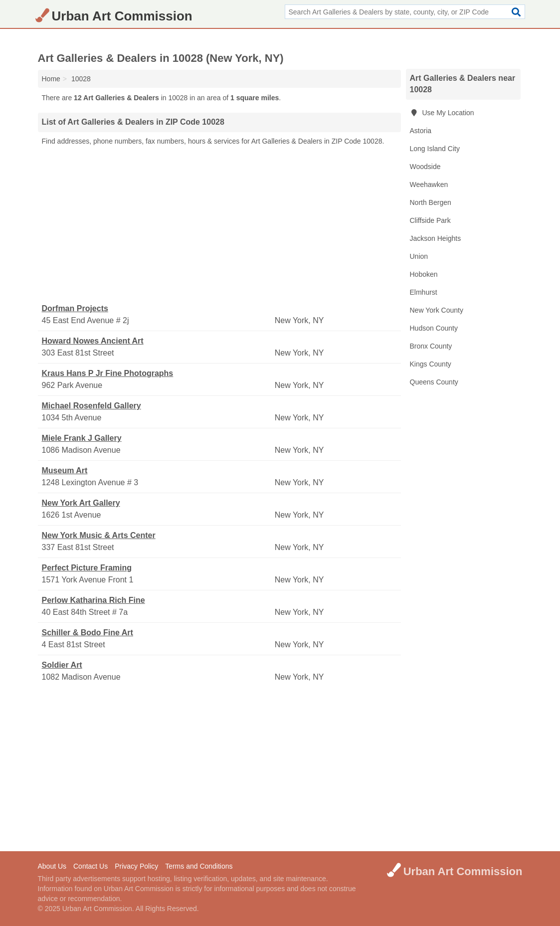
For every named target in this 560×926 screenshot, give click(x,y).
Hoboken (424, 274)
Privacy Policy (136, 866)
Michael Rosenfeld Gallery (92, 406)
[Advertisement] (219, 225)
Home (51, 79)
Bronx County (431, 346)
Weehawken (429, 185)
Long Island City (435, 149)
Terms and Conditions (199, 866)
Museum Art (65, 470)
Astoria (421, 131)
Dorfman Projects (75, 308)
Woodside (425, 167)
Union (419, 256)
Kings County (431, 364)
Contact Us (91, 866)
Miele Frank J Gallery (82, 438)
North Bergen (431, 202)
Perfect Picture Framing (87, 568)
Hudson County (434, 328)
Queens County (434, 382)
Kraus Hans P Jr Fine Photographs (108, 373)
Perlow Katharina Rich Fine (93, 600)
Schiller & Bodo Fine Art (88, 633)
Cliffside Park (430, 220)
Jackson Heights (436, 238)
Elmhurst (424, 292)
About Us (52, 866)
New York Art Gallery (81, 503)
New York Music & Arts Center (99, 535)
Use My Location (442, 113)
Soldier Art (62, 665)
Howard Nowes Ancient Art (93, 341)
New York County (437, 310)
